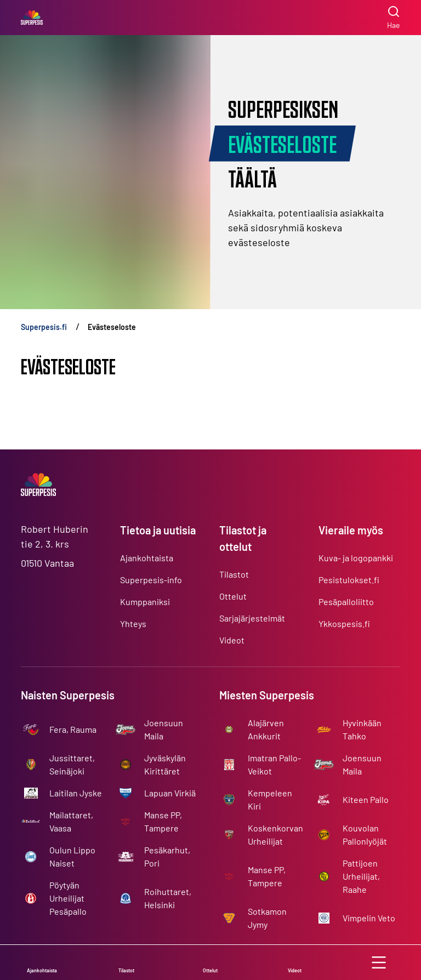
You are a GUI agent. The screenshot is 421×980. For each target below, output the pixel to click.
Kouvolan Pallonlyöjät (365, 834)
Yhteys (133, 623)
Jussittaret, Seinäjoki (72, 764)
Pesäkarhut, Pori (167, 856)
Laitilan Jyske (76, 793)
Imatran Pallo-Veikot (274, 764)
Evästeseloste (112, 327)
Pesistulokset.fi (349, 580)
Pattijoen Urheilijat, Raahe (361, 876)
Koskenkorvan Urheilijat (275, 834)
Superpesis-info (151, 580)
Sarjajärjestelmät (252, 618)
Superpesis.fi (44, 327)
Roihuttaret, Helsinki (168, 898)
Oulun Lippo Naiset (72, 856)
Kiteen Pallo (366, 799)
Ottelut (233, 596)
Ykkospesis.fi (344, 623)
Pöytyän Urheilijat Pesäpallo (68, 898)
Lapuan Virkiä (170, 793)
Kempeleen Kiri (270, 799)
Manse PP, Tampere (163, 821)
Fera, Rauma (73, 729)
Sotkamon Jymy (267, 918)
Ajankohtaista (147, 558)
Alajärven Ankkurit (266, 729)
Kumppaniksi (145, 602)
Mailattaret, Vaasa (71, 821)
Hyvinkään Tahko (362, 729)
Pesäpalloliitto (346, 602)
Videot (232, 640)
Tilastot (234, 574)
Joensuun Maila (164, 729)
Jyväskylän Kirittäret (165, 764)
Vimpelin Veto (369, 918)
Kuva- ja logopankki (356, 558)
